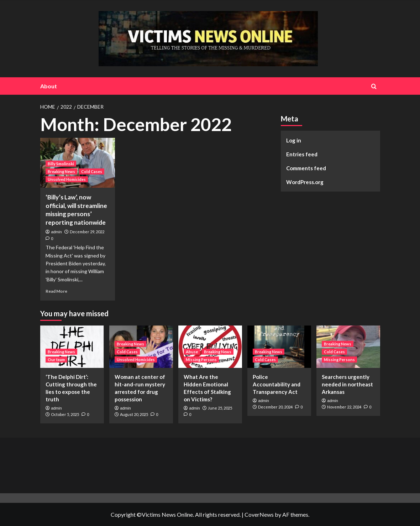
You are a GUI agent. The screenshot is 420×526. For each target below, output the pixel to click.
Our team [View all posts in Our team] (56, 360)
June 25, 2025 (220, 408)
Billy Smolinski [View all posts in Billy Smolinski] (61, 164)
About (49, 86)
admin (57, 232)
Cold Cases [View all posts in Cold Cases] (92, 171)
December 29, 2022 (87, 232)
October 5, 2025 (65, 414)
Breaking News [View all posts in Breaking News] (61, 171)
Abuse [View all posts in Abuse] (192, 352)
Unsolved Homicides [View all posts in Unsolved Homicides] (67, 179)
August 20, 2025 (134, 414)
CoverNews (259, 514)
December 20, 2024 (275, 407)
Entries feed (302, 154)
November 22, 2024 (344, 407)
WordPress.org (305, 182)
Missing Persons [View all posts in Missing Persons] (201, 360)
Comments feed (306, 168)
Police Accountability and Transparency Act (277, 384)
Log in (294, 140)
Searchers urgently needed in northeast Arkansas (347, 384)
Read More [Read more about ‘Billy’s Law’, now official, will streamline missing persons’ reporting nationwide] (56, 291)
